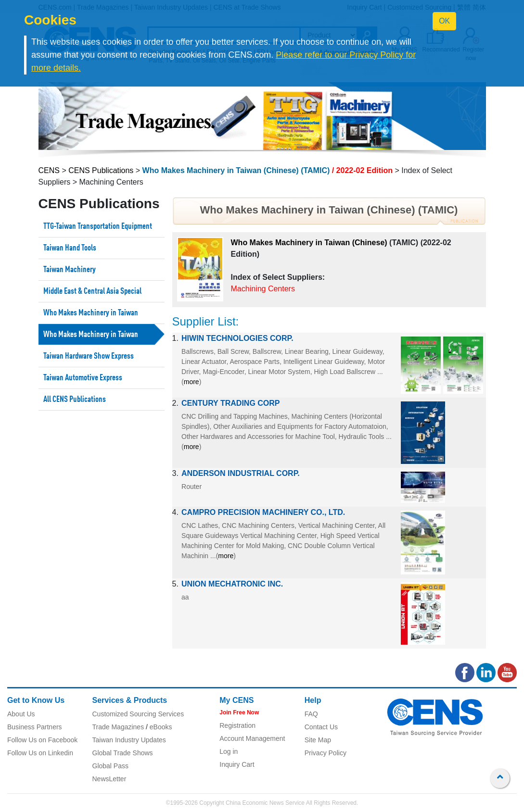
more (192, 382)
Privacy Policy (326, 753)
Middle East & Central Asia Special (92, 291)
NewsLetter (109, 779)
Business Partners (35, 727)
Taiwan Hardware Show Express (89, 356)
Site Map (318, 740)
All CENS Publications (75, 400)
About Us (21, 714)
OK (444, 21)
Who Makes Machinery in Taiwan (91, 313)
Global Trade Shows (123, 753)
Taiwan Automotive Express (83, 378)
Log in (229, 751)
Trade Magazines (118, 727)
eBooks (161, 727)
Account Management (252, 738)
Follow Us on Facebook (42, 740)
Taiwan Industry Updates (129, 740)
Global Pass (110, 766)
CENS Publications (101, 170)
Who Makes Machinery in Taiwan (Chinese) (309, 243)
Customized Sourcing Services (138, 714)
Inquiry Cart (237, 764)
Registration (237, 725)
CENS (49, 170)
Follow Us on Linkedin (40, 753)
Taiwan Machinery (70, 270)
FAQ (311, 714)
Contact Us (321, 727)
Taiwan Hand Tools (70, 248)
